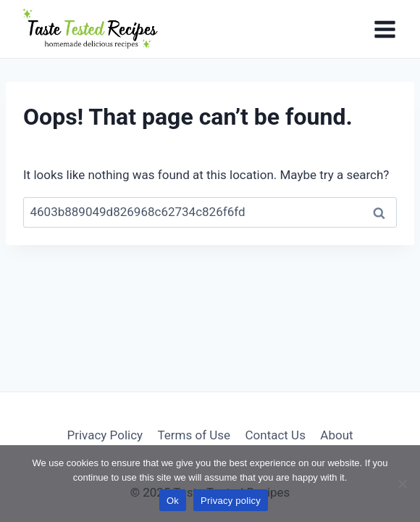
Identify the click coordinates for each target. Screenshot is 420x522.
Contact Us (275, 435)
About (336, 435)
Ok (173, 501)
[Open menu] (385, 29)
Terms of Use (194, 435)
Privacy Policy (105, 435)
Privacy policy (231, 501)
